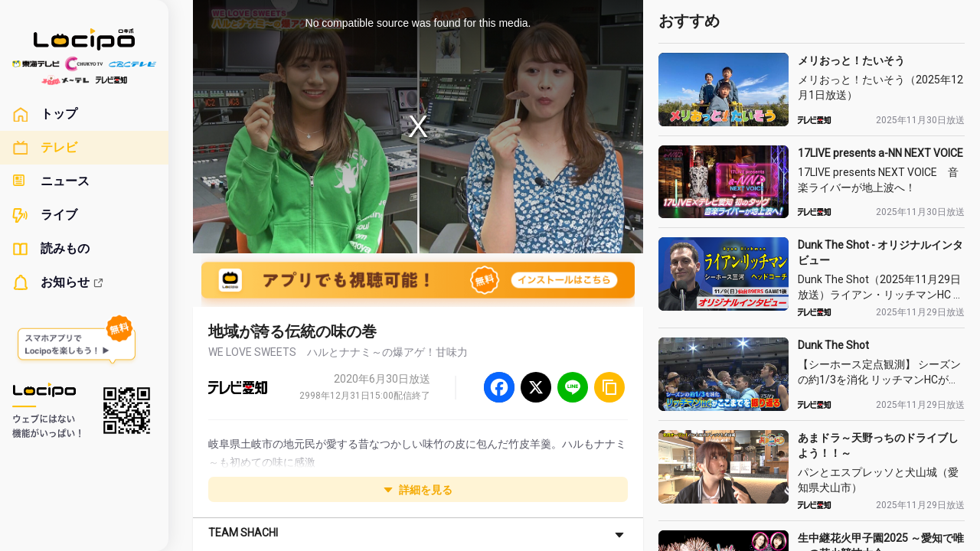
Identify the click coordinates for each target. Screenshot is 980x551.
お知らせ (58, 282)
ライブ (45, 215)
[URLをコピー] (609, 387)
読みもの (51, 249)
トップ (45, 114)
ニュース (51, 181)
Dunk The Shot (833, 345)
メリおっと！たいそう (851, 60)
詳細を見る (418, 490)
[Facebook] (499, 387)
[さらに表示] (619, 534)
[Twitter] (536, 387)
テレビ (45, 148)
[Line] (573, 387)
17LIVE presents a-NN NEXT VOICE (880, 153)
